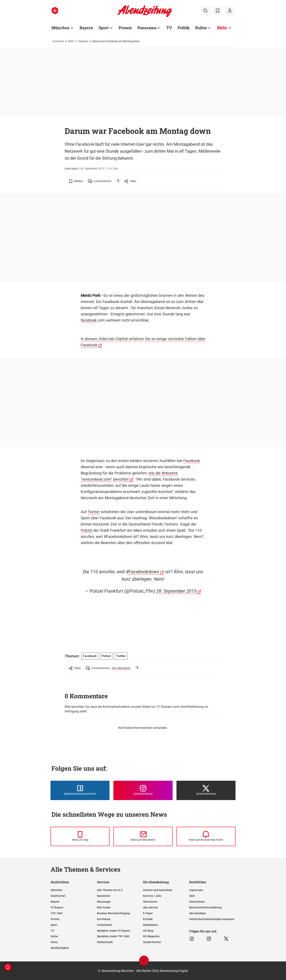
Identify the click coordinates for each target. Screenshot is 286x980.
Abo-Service (150, 907)
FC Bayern (57, 907)
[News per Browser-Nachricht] (206, 836)
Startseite (58, 41)
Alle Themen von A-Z (110, 890)
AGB (192, 896)
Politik (184, 28)
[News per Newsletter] (143, 836)
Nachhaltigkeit (60, 948)
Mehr (222, 28)
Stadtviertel (58, 896)
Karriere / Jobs (152, 896)
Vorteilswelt (104, 925)
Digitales (83, 41)
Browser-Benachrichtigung (113, 913)
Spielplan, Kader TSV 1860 (113, 936)
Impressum (196, 890)
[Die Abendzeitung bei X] (206, 790)
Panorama (147, 28)
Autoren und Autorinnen (158, 890)
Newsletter (104, 896)
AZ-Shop (148, 931)
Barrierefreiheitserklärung (205, 907)
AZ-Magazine (151, 936)
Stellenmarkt (105, 942)
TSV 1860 (57, 913)
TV (169, 28)
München (60, 28)
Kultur (201, 28)
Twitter (94, 512)
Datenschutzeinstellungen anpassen (212, 919)
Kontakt (148, 919)
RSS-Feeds (104, 907)
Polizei (86, 530)
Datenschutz (197, 902)
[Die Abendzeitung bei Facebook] (80, 790)
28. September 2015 (176, 591)
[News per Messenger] (80, 836)
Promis (125, 28)
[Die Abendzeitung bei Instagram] (143, 790)
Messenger (104, 902)
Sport (104, 28)
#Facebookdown (143, 572)
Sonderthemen (152, 942)
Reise (54, 942)
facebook (89, 320)
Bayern (86, 28)
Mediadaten (150, 925)
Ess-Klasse (104, 919)
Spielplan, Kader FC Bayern (114, 931)
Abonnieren (150, 902)
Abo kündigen (198, 913)
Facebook (192, 461)
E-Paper (148, 913)
